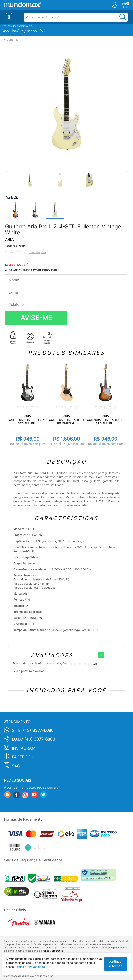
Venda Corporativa (53, 951)
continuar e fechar (116, 964)
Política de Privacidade (30, 967)
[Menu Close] (9, 17)
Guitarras (12, 40)
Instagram (24, 748)
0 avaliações (38, 252)
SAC (16, 766)
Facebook (23, 757)
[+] (101, 655)
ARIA (9, 240)
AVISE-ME (36, 318)
